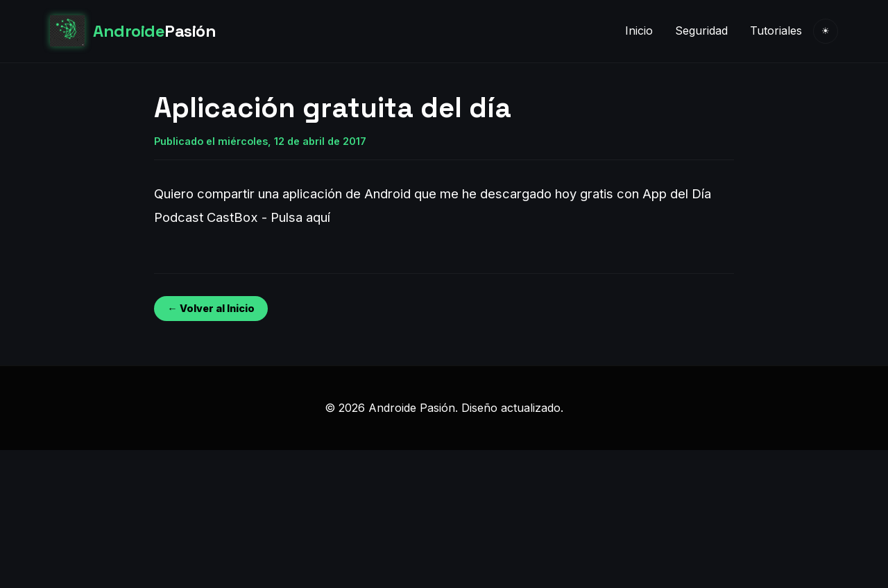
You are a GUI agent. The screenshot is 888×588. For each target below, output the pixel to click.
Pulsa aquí (300, 217)
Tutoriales (776, 31)
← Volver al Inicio (211, 308)
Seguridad (701, 31)
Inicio (639, 31)
